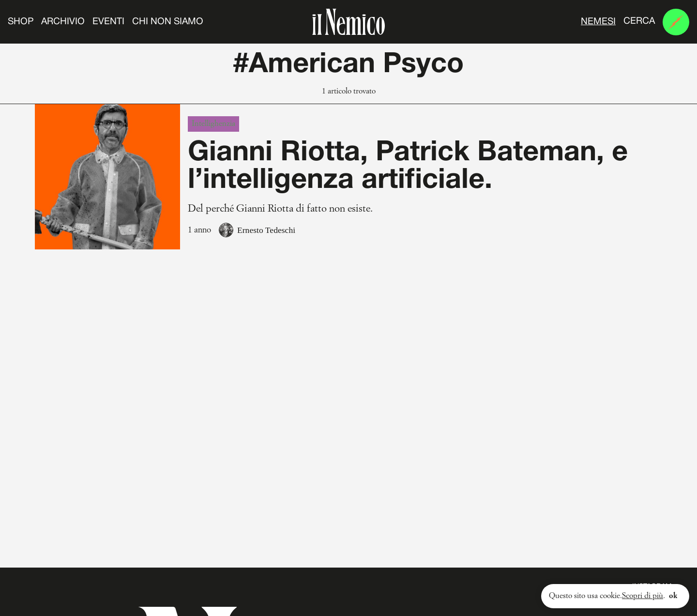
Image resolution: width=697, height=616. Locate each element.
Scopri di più (643, 596)
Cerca (639, 21)
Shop (21, 22)
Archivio (63, 22)
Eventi (108, 22)
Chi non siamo (168, 22)
